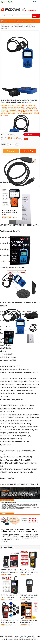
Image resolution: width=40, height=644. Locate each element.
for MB (33, 21)
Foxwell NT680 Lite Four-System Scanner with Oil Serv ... (10, 213)
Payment (17, 636)
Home (3, 21)
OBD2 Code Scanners (19, 25)
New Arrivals (25, 21)
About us (16, 638)
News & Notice (9, 636)
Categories (7, 21)
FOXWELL (9, 639)
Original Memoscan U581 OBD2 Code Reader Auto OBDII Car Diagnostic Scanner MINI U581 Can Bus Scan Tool (10, 538)
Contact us (23, 638)
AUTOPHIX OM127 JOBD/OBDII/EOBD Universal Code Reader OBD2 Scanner (30, 536)
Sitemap (29, 638)
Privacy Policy (31, 636)
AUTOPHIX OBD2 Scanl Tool (27, 530)
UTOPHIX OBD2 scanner (19, 532)
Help (34, 638)
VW (17, 225)
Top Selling (17, 21)
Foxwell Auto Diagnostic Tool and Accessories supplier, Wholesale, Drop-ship (17, 10)
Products (8, 25)
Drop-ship (23, 636)
